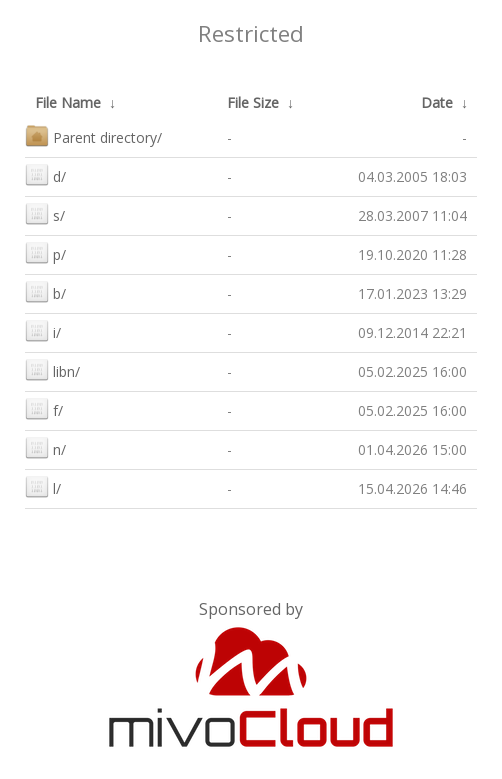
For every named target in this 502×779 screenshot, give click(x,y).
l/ (43, 486)
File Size (253, 102)
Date (437, 102)
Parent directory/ (93, 135)
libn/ (52, 369)
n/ (45, 447)
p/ (45, 252)
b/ (45, 291)
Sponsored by (251, 609)
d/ (45, 174)
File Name (68, 102)
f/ (44, 408)
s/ (45, 213)
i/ (43, 330)
